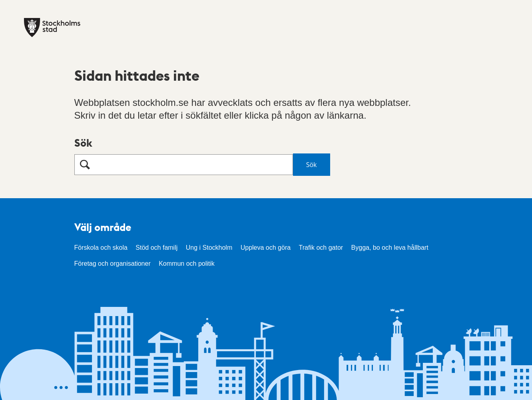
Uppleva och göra (266, 248)
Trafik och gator (321, 248)
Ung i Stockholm (209, 248)
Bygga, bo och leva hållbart (390, 248)
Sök (83, 142)
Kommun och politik (187, 264)
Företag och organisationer (113, 264)
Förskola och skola (101, 248)
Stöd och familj (156, 248)
